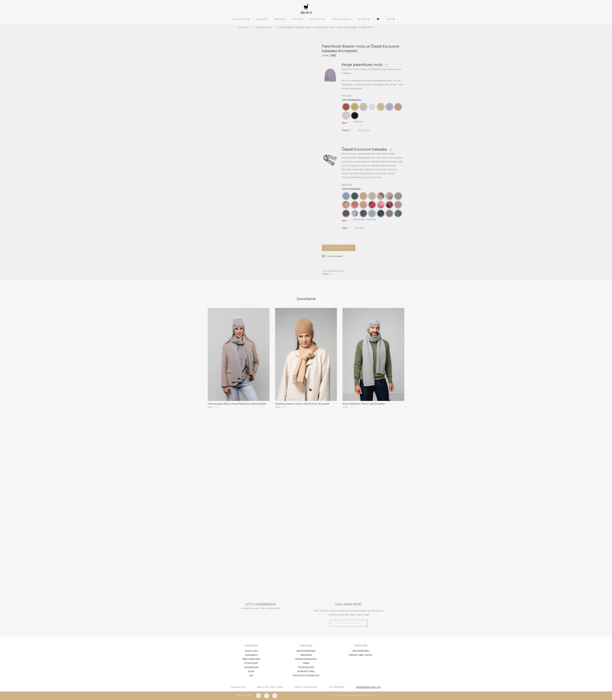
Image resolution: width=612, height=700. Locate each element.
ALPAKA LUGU (251, 651)
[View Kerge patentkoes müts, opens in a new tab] (386, 65)
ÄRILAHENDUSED (361, 651)
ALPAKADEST (251, 655)
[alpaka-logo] (306, 9)
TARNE (325, 274)
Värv (345, 123)
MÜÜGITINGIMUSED (306, 651)
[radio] (346, 107)
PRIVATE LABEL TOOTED (361, 655)
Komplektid (264, 27)
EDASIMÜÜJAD (251, 667)
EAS (251, 676)
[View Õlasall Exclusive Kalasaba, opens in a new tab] (391, 149)
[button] (330, 75)
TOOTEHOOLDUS (332, 271)
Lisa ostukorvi (339, 248)
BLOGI (251, 671)
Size (345, 228)
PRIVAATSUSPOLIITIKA (306, 659)
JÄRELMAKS (306, 655)
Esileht (244, 27)
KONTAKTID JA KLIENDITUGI (306, 676)
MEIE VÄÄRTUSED (251, 659)
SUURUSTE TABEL (306, 671)
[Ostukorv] (378, 19)
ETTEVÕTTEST (251, 663)
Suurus (346, 130)
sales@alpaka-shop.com (368, 687)
